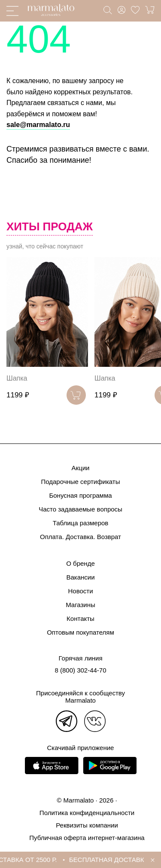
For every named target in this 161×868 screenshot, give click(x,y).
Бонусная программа (80, 495)
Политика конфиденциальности (87, 813)
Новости (80, 591)
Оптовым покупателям (80, 632)
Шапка (17, 378)
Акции (81, 468)
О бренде (80, 563)
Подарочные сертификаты (80, 482)
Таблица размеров (81, 523)
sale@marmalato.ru (38, 125)
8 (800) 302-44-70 (80, 670)
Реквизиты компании (87, 825)
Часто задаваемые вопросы (80, 509)
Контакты (80, 618)
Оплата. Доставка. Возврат (80, 537)
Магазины (80, 605)
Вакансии (80, 577)
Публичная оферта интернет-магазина (87, 838)
